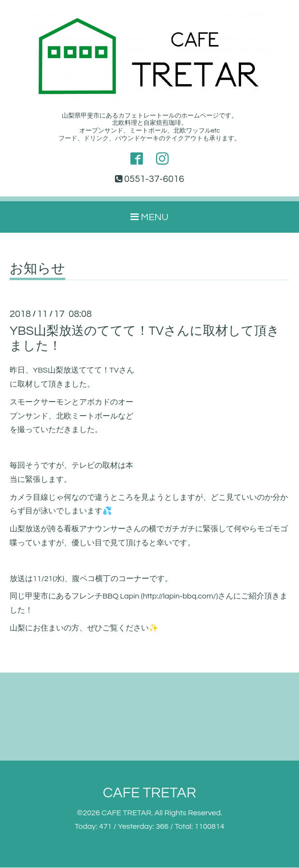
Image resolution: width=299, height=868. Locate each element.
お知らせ (37, 269)
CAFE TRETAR (149, 793)
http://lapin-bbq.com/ (180, 597)
